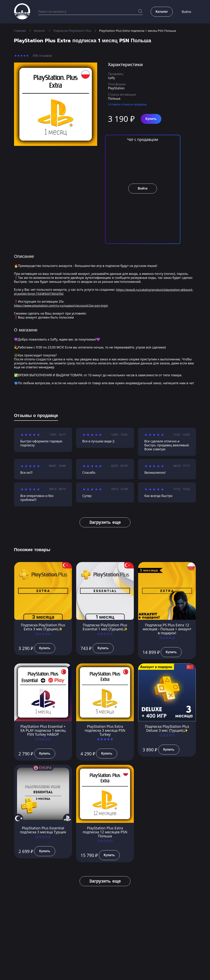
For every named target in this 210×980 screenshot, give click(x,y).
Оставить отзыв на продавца (127, 104)
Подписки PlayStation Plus (74, 31)
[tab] (36, 416)
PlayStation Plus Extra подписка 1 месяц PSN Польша (142, 31)
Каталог (40, 31)
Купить (151, 119)
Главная (20, 31)
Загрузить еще (105, 522)
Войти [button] (186, 12)
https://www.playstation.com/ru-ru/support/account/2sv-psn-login (63, 305)
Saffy (112, 78)
